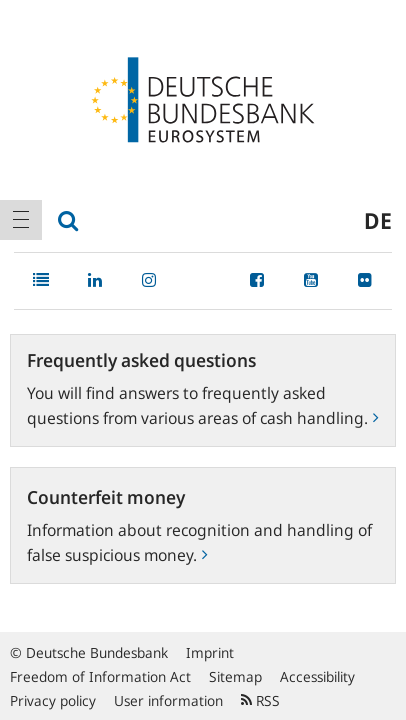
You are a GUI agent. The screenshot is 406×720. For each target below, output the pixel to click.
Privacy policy (53, 700)
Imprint (210, 652)
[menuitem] (21, 220)
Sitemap (235, 676)
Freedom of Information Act (100, 676)
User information (168, 700)
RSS (260, 700)
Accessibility (317, 676)
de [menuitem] (378, 220)
